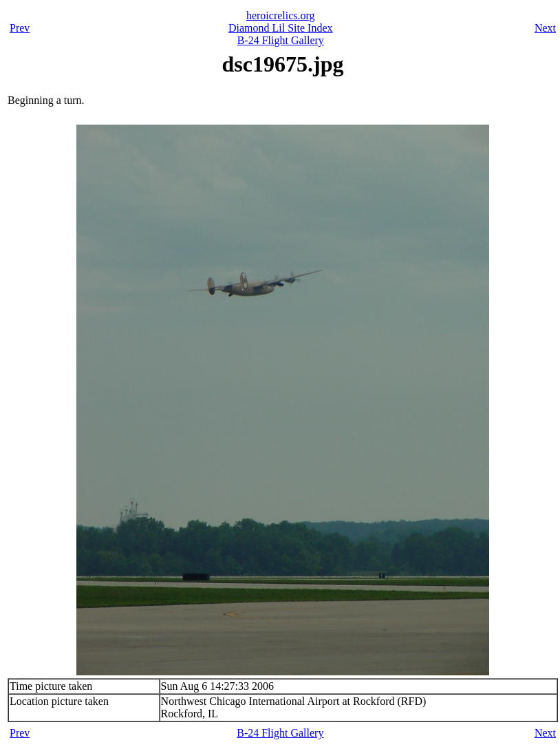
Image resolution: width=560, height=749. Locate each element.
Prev (20, 28)
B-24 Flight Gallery (281, 40)
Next (545, 28)
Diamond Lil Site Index (281, 28)
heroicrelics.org (281, 15)
